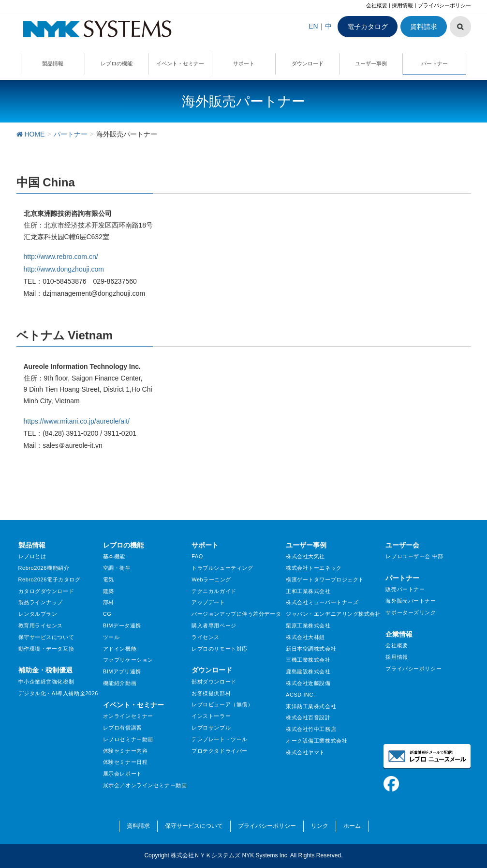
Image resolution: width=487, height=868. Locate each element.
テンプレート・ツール (220, 739)
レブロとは (32, 556)
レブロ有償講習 (123, 728)
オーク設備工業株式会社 (317, 741)
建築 (109, 591)
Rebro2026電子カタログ (50, 579)
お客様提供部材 (211, 693)
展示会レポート (123, 774)
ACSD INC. (301, 695)
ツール (111, 637)
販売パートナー (405, 589)
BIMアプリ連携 (122, 671)
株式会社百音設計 (308, 717)
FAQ (197, 556)
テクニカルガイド (214, 591)
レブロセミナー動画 (128, 739)
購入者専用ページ (214, 625)
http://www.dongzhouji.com (64, 269)
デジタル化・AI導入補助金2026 (58, 693)
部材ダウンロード (214, 682)
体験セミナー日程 (125, 762)
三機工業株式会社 (308, 660)
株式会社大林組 (305, 637)
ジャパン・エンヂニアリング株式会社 (333, 614)
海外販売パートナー (411, 601)
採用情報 (402, 5)
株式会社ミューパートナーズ (322, 602)
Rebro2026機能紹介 (44, 568)
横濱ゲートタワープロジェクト (325, 579)
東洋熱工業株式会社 (311, 706)
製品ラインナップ (41, 602)
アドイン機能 (120, 649)
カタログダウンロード (46, 591)
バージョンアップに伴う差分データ (236, 614)
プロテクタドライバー (220, 751)
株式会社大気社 (305, 556)
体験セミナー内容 (125, 751)
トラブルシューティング (222, 568)
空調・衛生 (117, 568)
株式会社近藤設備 (308, 683)
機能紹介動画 (120, 683)
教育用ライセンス (41, 625)
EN (313, 26)
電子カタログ (368, 27)
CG (107, 614)
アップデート (208, 602)
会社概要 (377, 5)
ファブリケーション (128, 660)
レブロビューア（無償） (222, 704)
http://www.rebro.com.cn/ (61, 257)
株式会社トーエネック (314, 568)
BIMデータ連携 (122, 625)
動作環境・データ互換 (46, 649)
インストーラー (211, 716)
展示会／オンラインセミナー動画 (145, 785)
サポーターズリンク (411, 612)
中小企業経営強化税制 (46, 682)
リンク (320, 826)
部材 (109, 602)
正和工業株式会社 (308, 591)
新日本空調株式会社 (311, 649)
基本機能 (114, 556)
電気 (109, 579)
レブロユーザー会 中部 (414, 556)
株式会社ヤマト (305, 752)
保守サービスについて (46, 637)
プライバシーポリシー (444, 5)
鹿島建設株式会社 (308, 671)
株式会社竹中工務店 (311, 729)
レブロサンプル (211, 728)
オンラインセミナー (128, 716)
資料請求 (424, 27)
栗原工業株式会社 (308, 625)
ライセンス (206, 637)
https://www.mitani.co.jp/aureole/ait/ (77, 421)
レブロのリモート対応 (220, 649)
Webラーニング (211, 579)
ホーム (352, 826)
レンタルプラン (38, 614)
